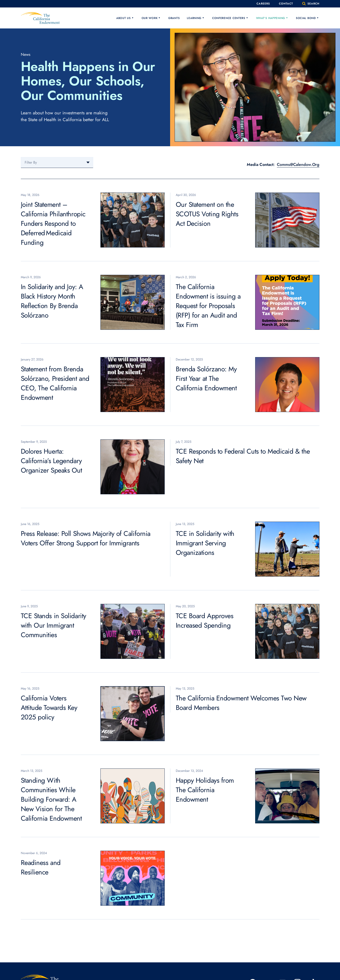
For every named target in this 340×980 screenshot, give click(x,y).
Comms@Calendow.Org (298, 165)
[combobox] (57, 163)
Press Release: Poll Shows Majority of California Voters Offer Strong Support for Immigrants (86, 538)
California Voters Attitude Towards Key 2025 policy (49, 708)
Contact (285, 4)
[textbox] (57, 163)
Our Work (151, 18)
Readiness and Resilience (41, 867)
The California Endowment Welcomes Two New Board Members (241, 703)
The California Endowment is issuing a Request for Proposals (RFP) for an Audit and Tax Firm (208, 306)
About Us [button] (125, 18)
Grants (174, 18)
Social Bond (308, 18)
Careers (261, 4)
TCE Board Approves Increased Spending (205, 621)
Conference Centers (231, 18)
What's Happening (272, 18)
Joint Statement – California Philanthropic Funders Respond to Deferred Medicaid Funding (53, 223)
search (311, 4)
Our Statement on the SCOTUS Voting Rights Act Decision (207, 214)
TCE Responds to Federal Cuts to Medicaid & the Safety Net (243, 456)
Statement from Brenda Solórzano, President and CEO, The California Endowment (55, 383)
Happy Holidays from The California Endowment (205, 790)
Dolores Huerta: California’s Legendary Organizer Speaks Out (51, 461)
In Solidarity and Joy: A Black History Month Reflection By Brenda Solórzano (52, 301)
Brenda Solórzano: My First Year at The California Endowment (206, 378)
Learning (196, 18)
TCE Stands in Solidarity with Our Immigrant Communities (53, 625)
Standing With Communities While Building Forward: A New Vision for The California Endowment (51, 799)
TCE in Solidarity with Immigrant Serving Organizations (205, 543)
